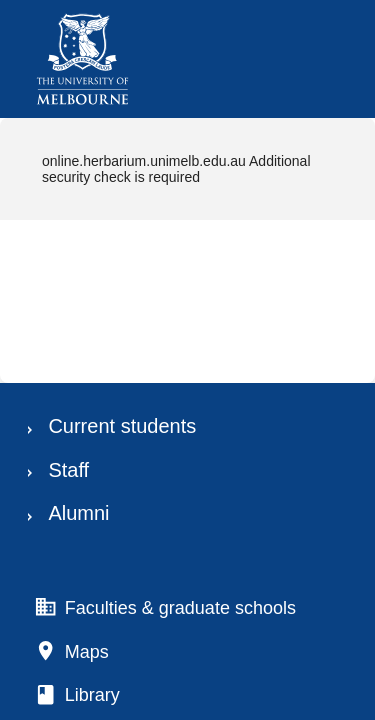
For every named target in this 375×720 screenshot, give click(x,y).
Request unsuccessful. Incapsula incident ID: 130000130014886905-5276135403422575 (187, 360)
